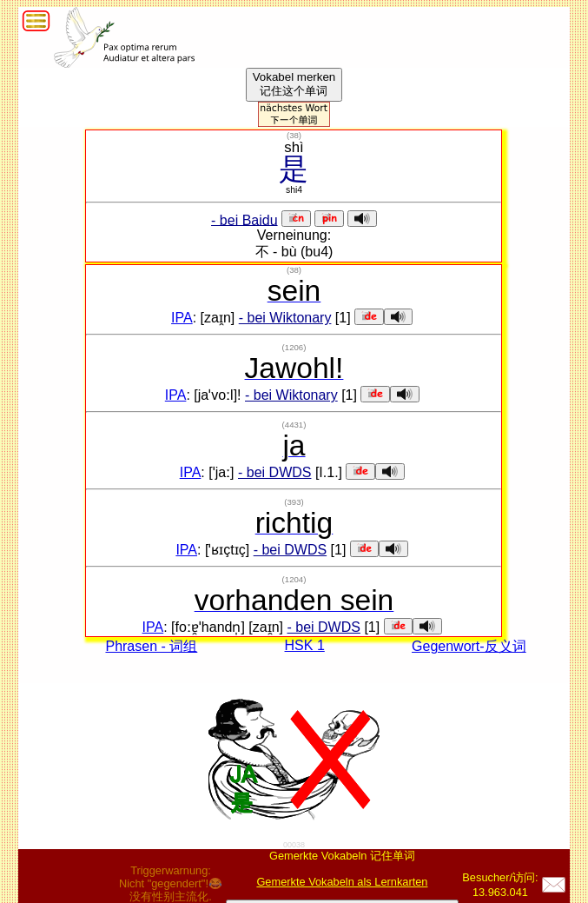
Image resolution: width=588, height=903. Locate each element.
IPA (182, 318)
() (294, 135)
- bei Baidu (244, 219)
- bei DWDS (274, 472)
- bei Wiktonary (285, 318)
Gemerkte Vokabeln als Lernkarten (342, 882)
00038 (294, 845)
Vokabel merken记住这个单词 (294, 84)
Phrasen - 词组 (151, 646)
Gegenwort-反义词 (469, 646)
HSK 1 (305, 645)
